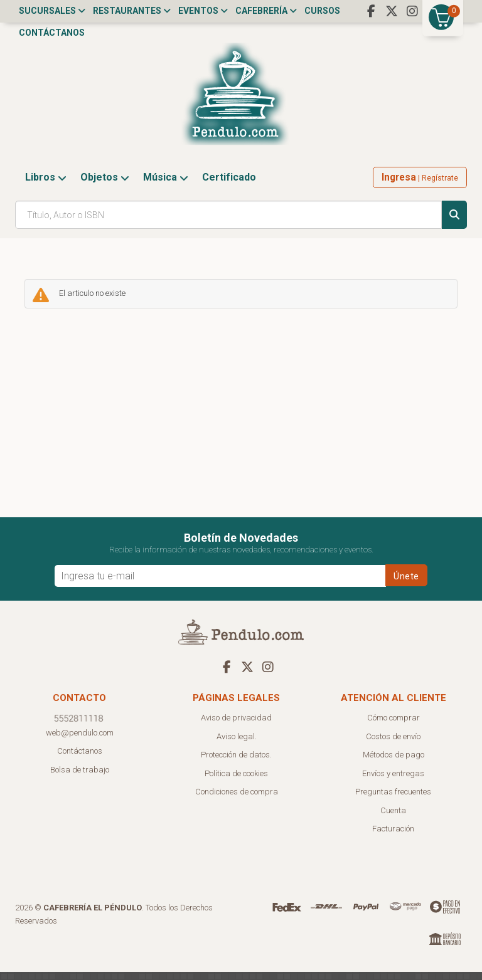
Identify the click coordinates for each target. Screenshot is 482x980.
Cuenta (393, 819)
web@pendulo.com (80, 741)
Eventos (203, 11)
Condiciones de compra (237, 800)
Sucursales (52, 11)
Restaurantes (132, 11)
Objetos (105, 185)
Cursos (322, 11)
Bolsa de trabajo (80, 778)
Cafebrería (266, 11)
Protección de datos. (236, 763)
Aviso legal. (237, 745)
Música (166, 185)
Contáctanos (52, 33)
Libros (46, 185)
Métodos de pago (394, 763)
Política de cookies (236, 782)
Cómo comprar (394, 726)
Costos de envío (393, 745)
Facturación (393, 837)
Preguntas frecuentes (393, 800)
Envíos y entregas (393, 782)
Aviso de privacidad (236, 726)
